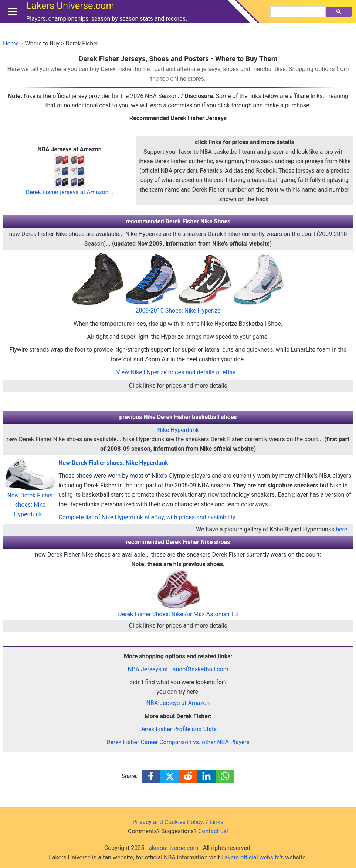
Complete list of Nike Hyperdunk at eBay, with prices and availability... (149, 517)
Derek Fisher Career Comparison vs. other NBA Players (178, 742)
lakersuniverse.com (173, 848)
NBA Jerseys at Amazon (178, 703)
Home (11, 43)
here (341, 529)
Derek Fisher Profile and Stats (178, 729)
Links (217, 822)
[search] (299, 19)
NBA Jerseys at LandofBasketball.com (178, 669)
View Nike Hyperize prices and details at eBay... (178, 372)
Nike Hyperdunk (178, 430)
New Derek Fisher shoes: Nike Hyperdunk (113, 463)
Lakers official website (250, 857)
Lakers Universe (72, 13)
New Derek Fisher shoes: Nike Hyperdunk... (30, 494)
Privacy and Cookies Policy (167, 822)
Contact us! (213, 831)
